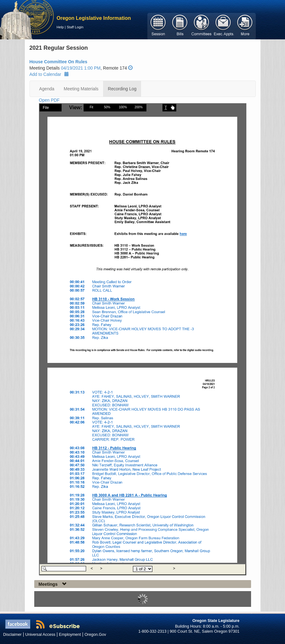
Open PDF (49, 100)
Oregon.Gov (95, 635)
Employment (70, 635)
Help (60, 27)
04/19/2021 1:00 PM (81, 68)
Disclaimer (12, 635)
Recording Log (122, 89)
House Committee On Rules (58, 62)
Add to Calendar (49, 74)
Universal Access (40, 635)
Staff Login (75, 27)
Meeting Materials (81, 89)
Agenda (47, 89)
